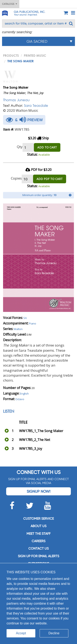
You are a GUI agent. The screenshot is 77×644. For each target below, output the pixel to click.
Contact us (38, 548)
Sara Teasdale (36, 105)
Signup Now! (38, 491)
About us (38, 526)
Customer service (38, 519)
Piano (33, 323)
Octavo (20, 399)
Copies (16, 178)
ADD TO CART (47, 147)
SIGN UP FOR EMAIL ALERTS (38, 556)
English (24, 394)
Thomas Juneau (16, 100)
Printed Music (35, 55)
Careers (38, 541)
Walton (18, 329)
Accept (21, 633)
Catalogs (10, 4)
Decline (54, 633)
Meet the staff (38, 534)
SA (25, 318)
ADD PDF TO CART (50, 179)
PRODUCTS (11, 55)
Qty (20, 147)
